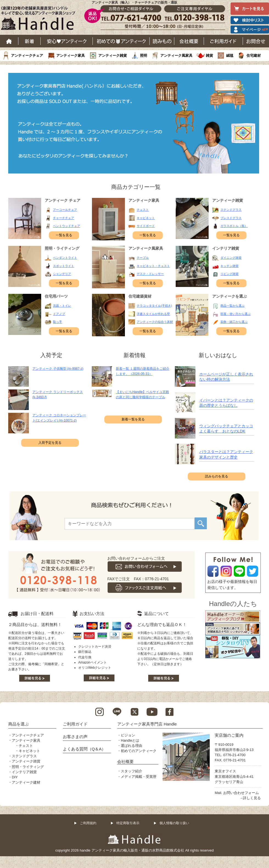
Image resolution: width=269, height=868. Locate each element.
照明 (144, 56)
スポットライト (64, 266)
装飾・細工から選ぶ (234, 322)
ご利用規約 (88, 823)
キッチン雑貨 (229, 266)
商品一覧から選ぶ (232, 306)
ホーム (9, 41)
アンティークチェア (27, 56)
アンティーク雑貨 (113, 56)
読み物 (162, 41)
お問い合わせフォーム (241, 793)
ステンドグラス (231, 210)
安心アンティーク (67, 41)
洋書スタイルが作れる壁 (153, 314)
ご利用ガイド (223, 41)
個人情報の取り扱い (174, 823)
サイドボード (146, 226)
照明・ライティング (28, 767)
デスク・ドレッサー (150, 274)
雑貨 (209, 56)
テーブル (143, 258)
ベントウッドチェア (67, 226)
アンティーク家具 (71, 56)
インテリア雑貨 (24, 772)
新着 (30, 41)
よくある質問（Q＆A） (84, 749)
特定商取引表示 (128, 823)
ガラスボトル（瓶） (234, 226)
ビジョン (128, 735)
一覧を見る (64, 235)
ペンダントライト (65, 258)
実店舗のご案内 (229, 735)
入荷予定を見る (50, 443)
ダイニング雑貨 (231, 258)
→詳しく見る (250, 798)
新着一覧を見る (133, 419)
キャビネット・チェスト (153, 266)
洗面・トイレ (62, 306)
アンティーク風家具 (176, 56)
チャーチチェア (64, 218)
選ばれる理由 (131, 746)
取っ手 (58, 322)
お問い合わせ (256, 41)
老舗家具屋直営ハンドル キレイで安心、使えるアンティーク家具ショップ (40, 19)
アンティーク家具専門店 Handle (147, 724)
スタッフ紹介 (131, 771)
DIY (15, 777)
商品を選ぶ (19, 724)
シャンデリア (62, 274)
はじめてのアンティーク (121, 41)
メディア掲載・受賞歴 (139, 777)
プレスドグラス (231, 218)
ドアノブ (59, 314)
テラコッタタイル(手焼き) (154, 306)
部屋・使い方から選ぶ (236, 314)
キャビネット (146, 218)
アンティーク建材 (26, 782)
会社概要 (189, 41)
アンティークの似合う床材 (155, 322)
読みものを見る (217, 476)
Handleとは (130, 740)
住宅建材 (254, 56)
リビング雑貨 (229, 274)
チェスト (143, 210)
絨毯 (230, 56)
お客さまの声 (75, 737)
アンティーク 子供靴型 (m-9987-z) (58, 369)
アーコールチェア (65, 210)
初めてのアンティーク (139, 751)
